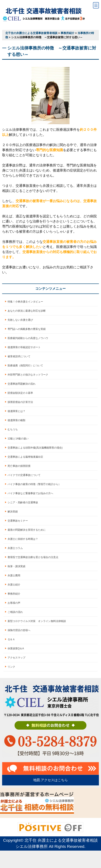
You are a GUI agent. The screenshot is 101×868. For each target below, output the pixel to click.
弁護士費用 (14, 575)
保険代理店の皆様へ (19, 630)
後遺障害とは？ (16, 411)
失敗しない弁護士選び (20, 320)
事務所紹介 (14, 594)
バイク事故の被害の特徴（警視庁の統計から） (34, 484)
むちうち (13, 429)
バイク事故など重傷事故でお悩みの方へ (30, 493)
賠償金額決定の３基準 (20, 393)
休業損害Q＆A (16, 649)
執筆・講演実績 (16, 566)
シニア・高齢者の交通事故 (23, 502)
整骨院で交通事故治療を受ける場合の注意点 (33, 557)
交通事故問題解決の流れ (22, 384)
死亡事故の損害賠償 (19, 466)
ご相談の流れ (15, 612)
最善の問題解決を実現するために (27, 530)
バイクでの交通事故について (24, 475)
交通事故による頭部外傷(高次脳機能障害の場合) (35, 448)
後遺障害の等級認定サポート (24, 347)
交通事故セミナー (18, 521)
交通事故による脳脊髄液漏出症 (25, 457)
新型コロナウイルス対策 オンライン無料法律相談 (37, 621)
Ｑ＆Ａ (11, 639)
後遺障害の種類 (16, 420)
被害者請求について (19, 356)
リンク (11, 667)
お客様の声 (14, 603)
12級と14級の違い (18, 439)
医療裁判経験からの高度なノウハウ (28, 338)
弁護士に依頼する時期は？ (23, 539)
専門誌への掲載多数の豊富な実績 (27, 329)
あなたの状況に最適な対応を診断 (27, 311)
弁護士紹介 (14, 585)
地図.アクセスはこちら (50, 780)
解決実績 (13, 512)
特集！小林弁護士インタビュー (25, 302)
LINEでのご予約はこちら (76, 859)
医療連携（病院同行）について (25, 366)
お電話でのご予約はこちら (25, 859)
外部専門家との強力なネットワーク (28, 375)
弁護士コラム (15, 548)
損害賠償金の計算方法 (20, 402)
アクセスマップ (16, 658)
